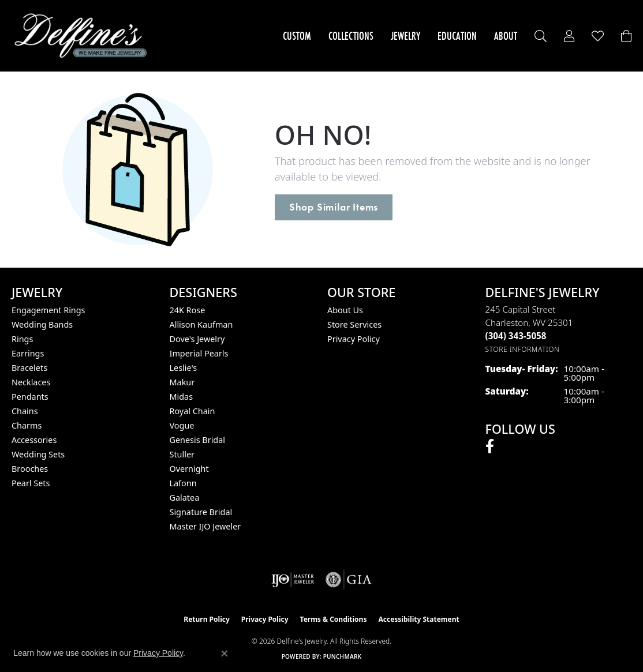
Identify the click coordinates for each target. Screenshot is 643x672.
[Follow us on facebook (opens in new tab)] (490, 446)
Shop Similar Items (334, 207)
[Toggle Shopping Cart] (626, 36)
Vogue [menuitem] (182, 425)
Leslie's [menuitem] (184, 368)
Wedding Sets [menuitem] (38, 454)
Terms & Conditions (334, 619)
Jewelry (405, 36)
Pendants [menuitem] (30, 397)
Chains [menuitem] (25, 411)
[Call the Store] (516, 336)
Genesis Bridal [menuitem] (198, 440)
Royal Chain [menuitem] (192, 411)
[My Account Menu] (569, 36)
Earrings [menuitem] (28, 353)
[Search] (541, 36)
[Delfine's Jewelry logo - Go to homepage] (84, 36)
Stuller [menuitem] (182, 454)
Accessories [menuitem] (34, 440)
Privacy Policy (354, 339)
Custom (297, 36)
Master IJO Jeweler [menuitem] (205, 526)
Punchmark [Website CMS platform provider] (343, 656)
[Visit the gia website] (349, 580)
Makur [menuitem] (182, 382)
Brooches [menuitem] (30, 469)
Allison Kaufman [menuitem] (201, 324)
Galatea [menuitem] (185, 498)
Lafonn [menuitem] (183, 483)
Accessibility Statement (418, 619)
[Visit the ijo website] (293, 580)
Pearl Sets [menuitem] (31, 483)
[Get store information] (523, 349)
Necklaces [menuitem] (31, 382)
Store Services (354, 324)
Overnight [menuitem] (189, 469)
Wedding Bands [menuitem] (42, 324)
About (506, 36)
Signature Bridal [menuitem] (201, 512)
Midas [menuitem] (182, 397)
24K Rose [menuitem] (188, 310)
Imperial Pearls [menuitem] (199, 353)
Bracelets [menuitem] (29, 368)
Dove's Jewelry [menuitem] (197, 339)
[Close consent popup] (225, 654)
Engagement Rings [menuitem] (48, 310)
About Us (345, 310)
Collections (351, 36)
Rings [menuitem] (22, 339)
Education (457, 36)
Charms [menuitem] (27, 425)
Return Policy (207, 619)
